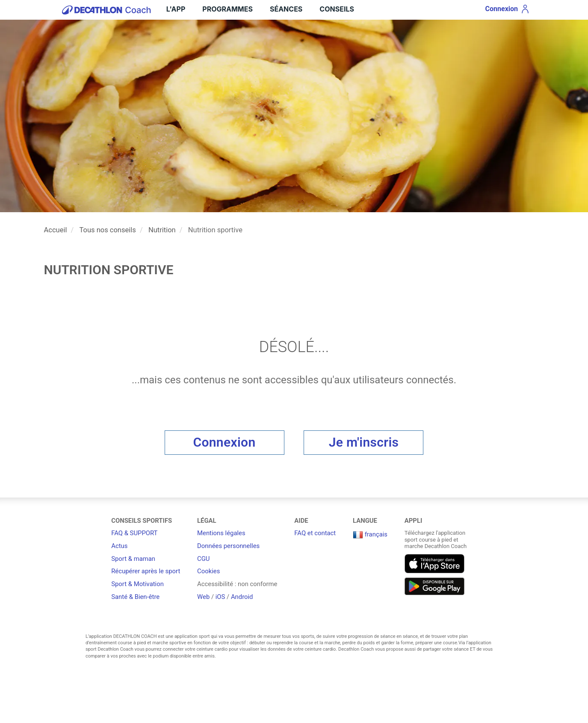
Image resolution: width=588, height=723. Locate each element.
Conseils (337, 9)
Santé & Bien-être (135, 597)
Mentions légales (221, 533)
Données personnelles (228, 546)
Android (242, 597)
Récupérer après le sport (146, 571)
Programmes (228, 9)
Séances (286, 9)
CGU (203, 559)
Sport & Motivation (137, 584)
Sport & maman (133, 559)
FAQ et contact (315, 533)
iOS (220, 597)
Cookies (208, 571)
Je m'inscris (364, 442)
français (370, 534)
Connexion (225, 442)
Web (203, 597)
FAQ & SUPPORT (134, 533)
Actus (119, 546)
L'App (176, 9)
